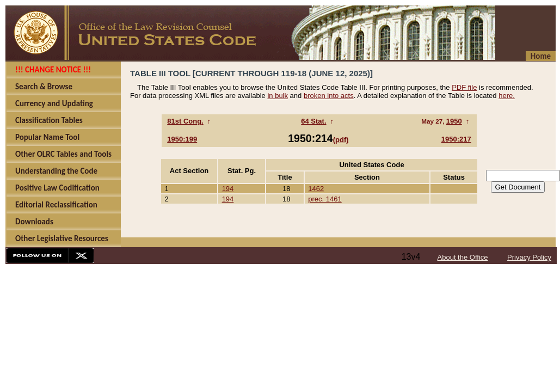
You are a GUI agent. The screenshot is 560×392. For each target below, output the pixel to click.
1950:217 (456, 139)
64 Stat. (313, 121)
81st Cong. (185, 121)
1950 (454, 121)
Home (541, 56)
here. (507, 96)
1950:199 (182, 139)
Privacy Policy (529, 257)
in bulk (278, 96)
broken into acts (329, 96)
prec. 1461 (325, 199)
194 (228, 189)
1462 (316, 189)
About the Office (463, 257)
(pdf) (341, 140)
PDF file (464, 87)
